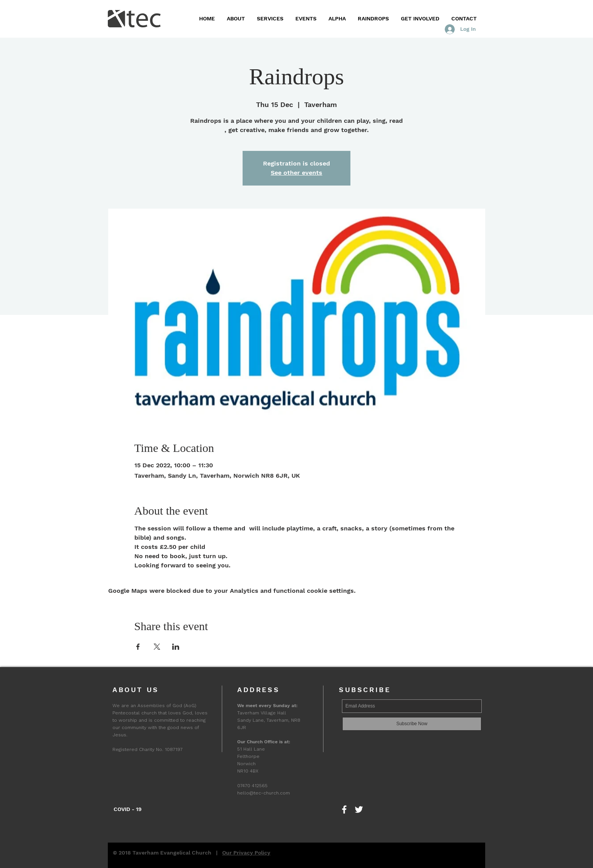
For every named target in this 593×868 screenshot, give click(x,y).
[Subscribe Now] (412, 724)
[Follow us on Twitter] (359, 809)
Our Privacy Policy (246, 853)
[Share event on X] (157, 647)
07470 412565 (252, 786)
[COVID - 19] (127, 809)
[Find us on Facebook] (344, 809)
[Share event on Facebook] (138, 647)
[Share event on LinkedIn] (176, 647)
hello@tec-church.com (264, 793)
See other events (296, 173)
